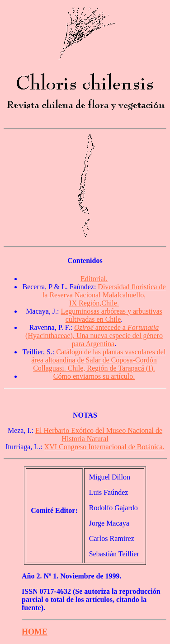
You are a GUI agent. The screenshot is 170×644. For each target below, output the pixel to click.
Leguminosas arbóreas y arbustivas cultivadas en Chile (111, 315)
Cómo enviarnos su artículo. (94, 376)
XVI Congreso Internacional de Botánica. (104, 447)
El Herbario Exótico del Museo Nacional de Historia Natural (99, 435)
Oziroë (85, 327)
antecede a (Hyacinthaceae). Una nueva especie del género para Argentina (94, 336)
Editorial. (94, 279)
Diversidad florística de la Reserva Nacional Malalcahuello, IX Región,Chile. (104, 295)
